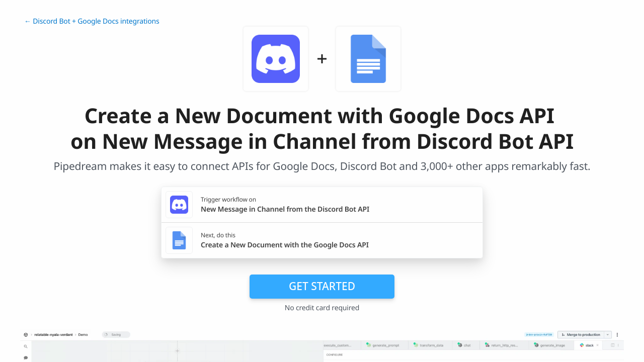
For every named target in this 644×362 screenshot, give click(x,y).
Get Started (322, 286)
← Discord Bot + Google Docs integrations (92, 21)
